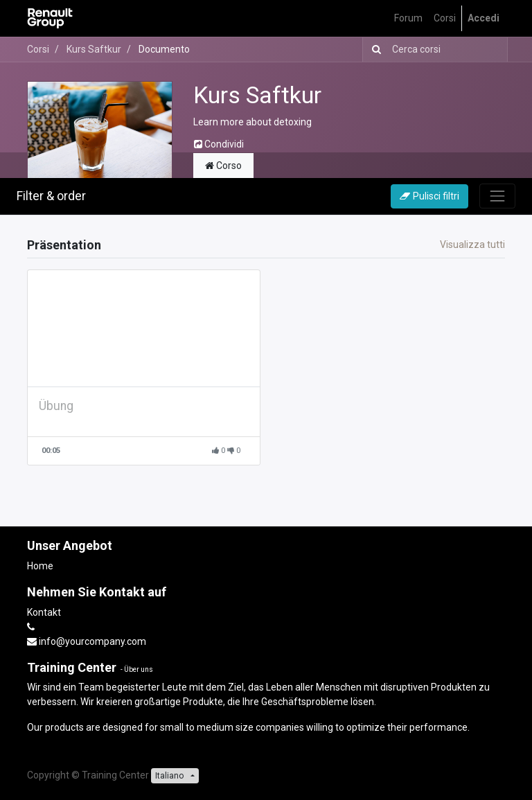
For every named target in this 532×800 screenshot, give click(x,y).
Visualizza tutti (472, 245)
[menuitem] (408, 18)
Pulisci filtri (429, 196)
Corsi (38, 49)
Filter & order (51, 196)
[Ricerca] (374, 50)
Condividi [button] (219, 144)
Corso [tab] (223, 166)
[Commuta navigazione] (497, 196)
